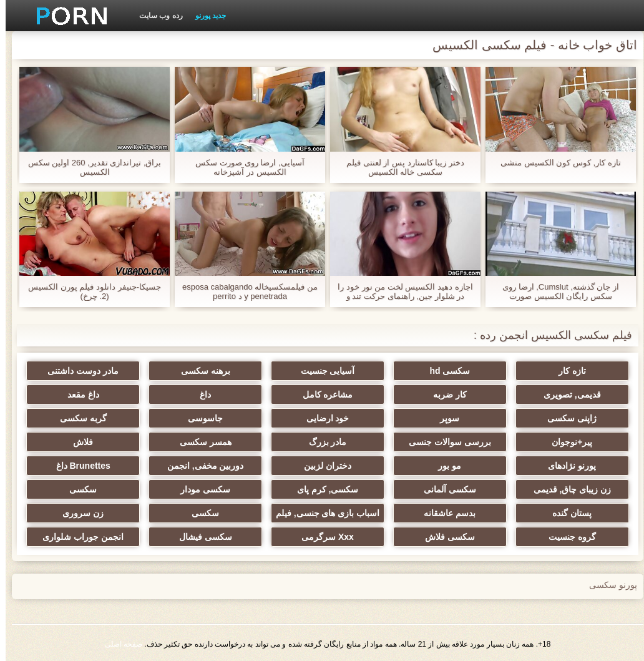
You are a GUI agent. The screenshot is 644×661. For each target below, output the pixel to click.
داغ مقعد (78, 394)
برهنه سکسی (200, 371)
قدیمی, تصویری (567, 394)
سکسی (77, 489)
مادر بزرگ (322, 442)
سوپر (444, 418)
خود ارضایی (322, 418)
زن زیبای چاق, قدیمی (567, 489)
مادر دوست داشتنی (77, 371)
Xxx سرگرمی (322, 537)
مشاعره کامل (322, 394)
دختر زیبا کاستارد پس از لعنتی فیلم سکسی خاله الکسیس (400, 167)
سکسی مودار (200, 489)
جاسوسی (200, 418)
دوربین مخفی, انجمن (200, 466)
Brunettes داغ (78, 466)
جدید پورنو (205, 16)
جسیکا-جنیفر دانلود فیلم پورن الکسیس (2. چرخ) (89, 291)
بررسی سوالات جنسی (444, 442)
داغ (200, 394)
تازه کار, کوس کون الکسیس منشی (555, 163)
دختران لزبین (322, 466)
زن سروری (77, 513)
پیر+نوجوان (566, 442)
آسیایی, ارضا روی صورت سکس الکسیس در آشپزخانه (244, 167)
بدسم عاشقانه (444, 513)
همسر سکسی (200, 442)
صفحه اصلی (118, 644)
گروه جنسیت (567, 537)
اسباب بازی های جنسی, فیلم (322, 513)
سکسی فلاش (444, 537)
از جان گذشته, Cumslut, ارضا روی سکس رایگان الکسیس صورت (555, 291)
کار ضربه (444, 394)
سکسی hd (444, 371)
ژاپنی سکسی (566, 418)
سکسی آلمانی (444, 489)
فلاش (77, 442)
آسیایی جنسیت (322, 371)
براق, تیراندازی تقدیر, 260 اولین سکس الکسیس (89, 167)
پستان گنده (566, 513)
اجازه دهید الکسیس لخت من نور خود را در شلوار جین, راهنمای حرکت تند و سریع (399, 291)
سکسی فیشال (200, 537)
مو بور (444, 466)
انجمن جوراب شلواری (77, 537)
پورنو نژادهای (566, 466)
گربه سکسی (78, 418)
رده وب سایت (155, 16)
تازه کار (567, 371)
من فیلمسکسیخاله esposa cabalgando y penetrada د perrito (244, 291)
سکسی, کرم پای (322, 489)
